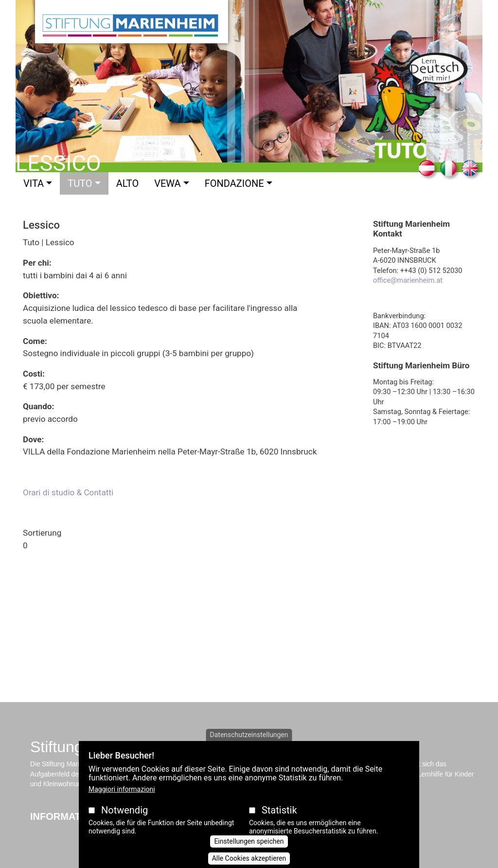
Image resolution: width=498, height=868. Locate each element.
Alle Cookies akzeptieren (249, 858)
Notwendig (124, 810)
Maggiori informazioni (122, 789)
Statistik (279, 810)
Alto (128, 183)
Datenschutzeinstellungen (249, 735)
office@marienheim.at (408, 280)
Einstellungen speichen (249, 841)
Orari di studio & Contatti (68, 492)
